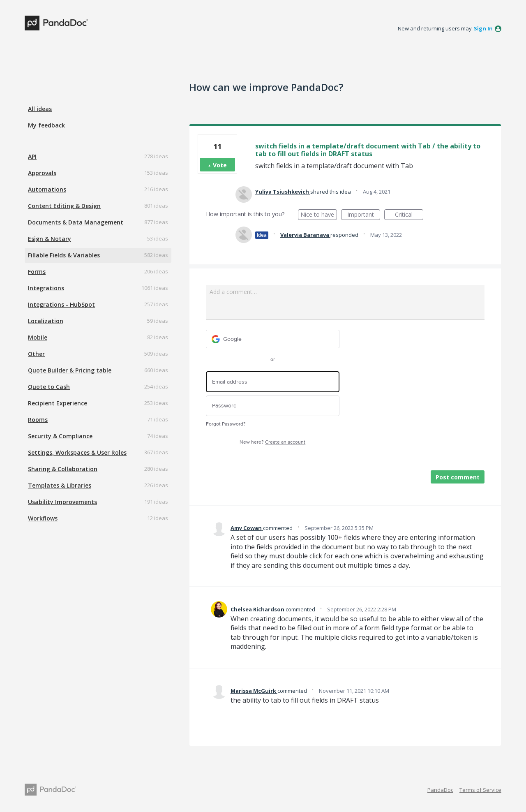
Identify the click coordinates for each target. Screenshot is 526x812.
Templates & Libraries (60, 485)
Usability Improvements (62, 502)
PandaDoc (440, 790)
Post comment (458, 477)
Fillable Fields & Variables (64, 255)
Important (364, 215)
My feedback (46, 125)
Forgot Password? (226, 424)
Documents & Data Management (76, 222)
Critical (409, 215)
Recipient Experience (58, 403)
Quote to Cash (49, 387)
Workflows (43, 518)
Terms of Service (480, 790)
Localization (46, 321)
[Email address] (273, 382)
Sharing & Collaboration (63, 469)
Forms (37, 272)
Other (36, 354)
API (32, 156)
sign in (483, 28)
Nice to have (319, 215)
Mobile (38, 337)
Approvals (42, 173)
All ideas (40, 109)
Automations (47, 189)
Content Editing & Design (64, 206)
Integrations (46, 288)
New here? (272, 442)
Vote (220, 165)
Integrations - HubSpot (61, 304)
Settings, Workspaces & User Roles (77, 452)
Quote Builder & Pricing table (70, 370)
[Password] (273, 406)
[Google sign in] (273, 339)
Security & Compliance (60, 436)
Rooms (38, 420)
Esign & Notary (50, 239)
